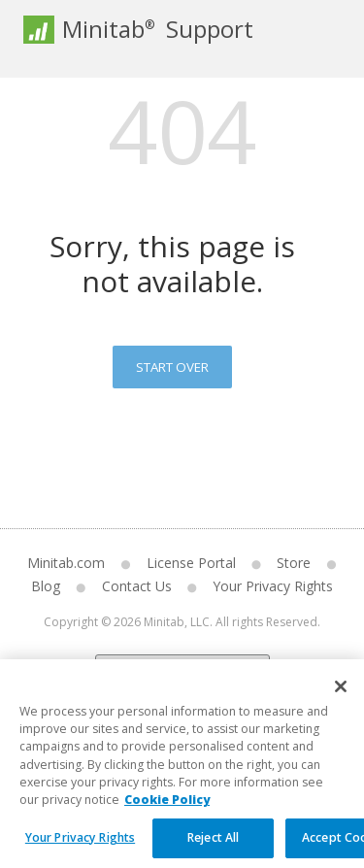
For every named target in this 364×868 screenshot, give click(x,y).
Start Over (172, 367)
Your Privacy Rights (273, 586)
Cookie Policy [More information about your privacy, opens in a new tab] (167, 811)
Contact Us (137, 586)
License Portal (191, 563)
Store (294, 563)
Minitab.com (66, 563)
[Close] (341, 697)
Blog (46, 586)
